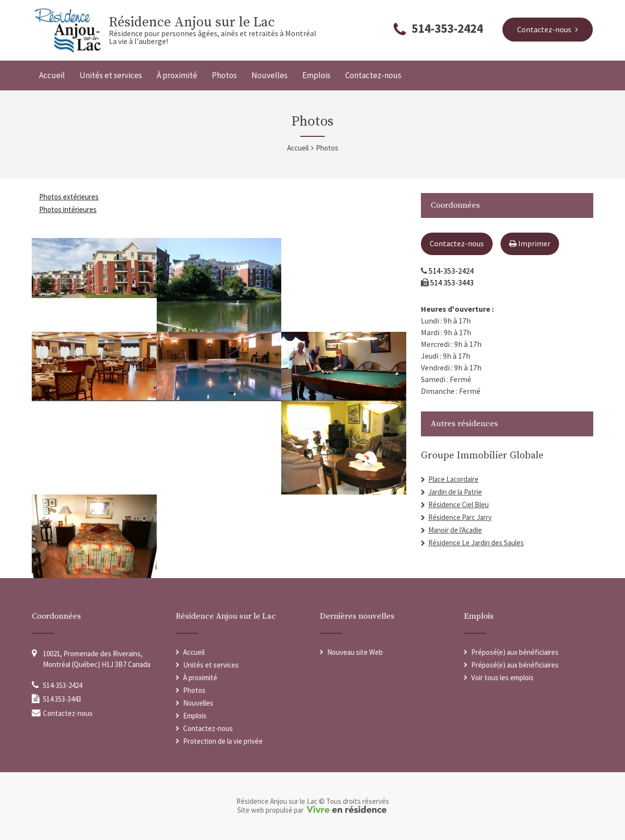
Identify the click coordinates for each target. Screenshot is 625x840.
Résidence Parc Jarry (460, 517)
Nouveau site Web (355, 652)
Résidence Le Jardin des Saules (476, 543)
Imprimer (530, 243)
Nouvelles (270, 75)
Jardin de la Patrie (455, 492)
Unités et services (111, 75)
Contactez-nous (373, 75)
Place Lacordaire (453, 479)
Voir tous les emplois (502, 678)
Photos (224, 75)
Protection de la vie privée (223, 741)
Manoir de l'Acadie (455, 530)
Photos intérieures (68, 209)
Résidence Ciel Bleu (458, 505)
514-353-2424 (447, 28)
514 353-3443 (452, 282)
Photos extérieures (69, 197)
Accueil (52, 75)
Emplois (316, 75)
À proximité (177, 75)
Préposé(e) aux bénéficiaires (515, 652)
